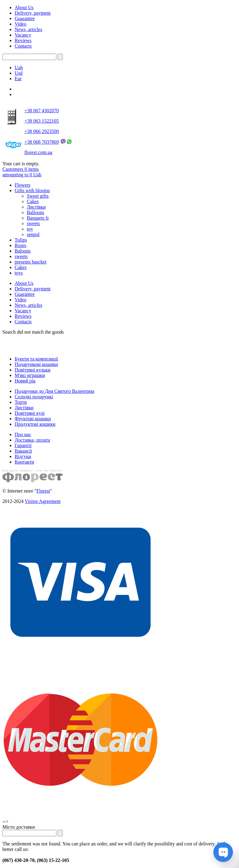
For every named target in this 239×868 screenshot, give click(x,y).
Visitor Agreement (43, 501)
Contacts (23, 46)
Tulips (21, 240)
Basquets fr (38, 218)
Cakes (33, 201)
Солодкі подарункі (34, 397)
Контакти (24, 462)
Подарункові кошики (36, 364)
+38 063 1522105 (42, 121)
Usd (19, 73)
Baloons (23, 251)
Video (20, 24)
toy (30, 229)
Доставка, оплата (32, 440)
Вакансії (23, 451)
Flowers (23, 185)
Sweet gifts (38, 196)
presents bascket (30, 262)
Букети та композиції (36, 359)
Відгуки (23, 456)
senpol (33, 234)
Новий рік (25, 381)
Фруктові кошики (33, 419)
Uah (19, 68)
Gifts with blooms (32, 190)
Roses (20, 245)
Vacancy (23, 35)
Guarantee (25, 18)
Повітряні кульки (33, 370)
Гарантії (23, 445)
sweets (33, 223)
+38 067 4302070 (42, 111)
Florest (43, 491)
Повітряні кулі (30, 413)
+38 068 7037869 (42, 142)
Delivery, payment (33, 13)
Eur (18, 79)
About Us (24, 7)
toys (19, 273)
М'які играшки (30, 375)
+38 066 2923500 (42, 131)
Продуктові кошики (35, 424)
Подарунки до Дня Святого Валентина (54, 391)
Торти (21, 402)
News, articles (29, 29)
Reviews (23, 40)
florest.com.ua (38, 152)
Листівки (36, 207)
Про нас (23, 434)
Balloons (36, 212)
